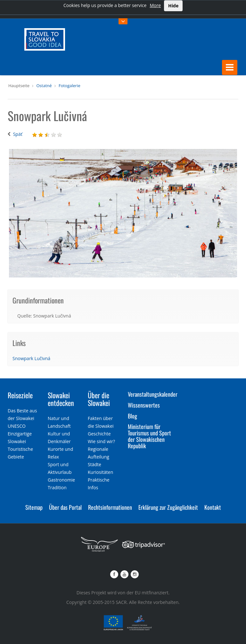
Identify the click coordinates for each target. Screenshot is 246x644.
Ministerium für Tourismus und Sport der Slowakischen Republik (149, 436)
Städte (94, 464)
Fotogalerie (70, 85)
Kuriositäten (100, 472)
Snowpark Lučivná (31, 358)
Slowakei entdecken (61, 399)
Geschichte (99, 434)
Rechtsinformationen (110, 507)
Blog (132, 416)
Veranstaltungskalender (153, 394)
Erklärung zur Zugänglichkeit (168, 507)
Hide (173, 6)
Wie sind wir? (101, 441)
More (155, 5)
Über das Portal (65, 507)
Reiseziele (20, 395)
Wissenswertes (144, 405)
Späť (18, 134)
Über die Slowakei (99, 399)
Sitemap (34, 507)
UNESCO (17, 426)
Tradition (57, 487)
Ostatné (44, 85)
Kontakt (213, 507)
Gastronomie (61, 480)
